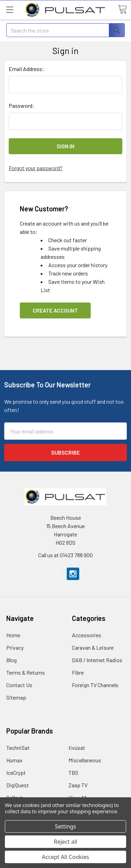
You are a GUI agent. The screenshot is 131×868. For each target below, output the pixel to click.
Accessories (87, 635)
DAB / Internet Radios (97, 660)
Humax (14, 760)
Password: (22, 106)
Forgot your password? (36, 168)
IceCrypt (16, 773)
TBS (73, 773)
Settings (65, 826)
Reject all (65, 842)
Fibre (78, 672)
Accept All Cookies (66, 857)
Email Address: (26, 69)
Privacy (15, 647)
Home (13, 635)
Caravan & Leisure (93, 647)
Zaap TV (78, 785)
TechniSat (18, 748)
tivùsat (77, 748)
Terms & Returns (26, 672)
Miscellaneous (85, 760)
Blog (11, 660)
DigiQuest (18, 785)
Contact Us (19, 685)
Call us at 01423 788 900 (65, 555)
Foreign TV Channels (95, 685)
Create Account (55, 310)
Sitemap (16, 697)
